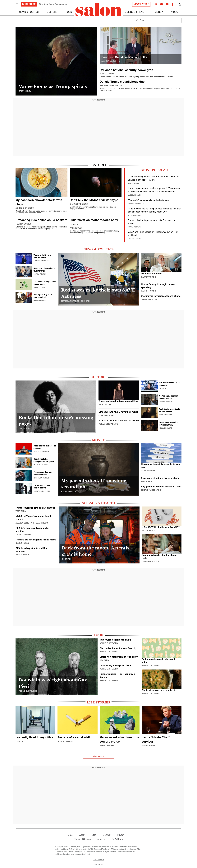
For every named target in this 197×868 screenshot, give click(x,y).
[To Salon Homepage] (98, 9)
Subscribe (29, 4)
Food (69, 12)
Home (70, 835)
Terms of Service (83, 839)
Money (159, 12)
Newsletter (141, 4)
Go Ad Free (117, 839)
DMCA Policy (99, 865)
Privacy (121, 835)
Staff (94, 835)
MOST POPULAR (155, 170)
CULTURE (98, 377)
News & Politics (29, 12)
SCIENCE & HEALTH (98, 503)
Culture (52, 12)
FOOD (98, 635)
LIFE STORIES (98, 702)
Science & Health (136, 12)
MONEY (98, 440)
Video (175, 12)
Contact (107, 835)
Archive (101, 839)
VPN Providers (98, 860)
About (82, 835)
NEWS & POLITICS (98, 249)
